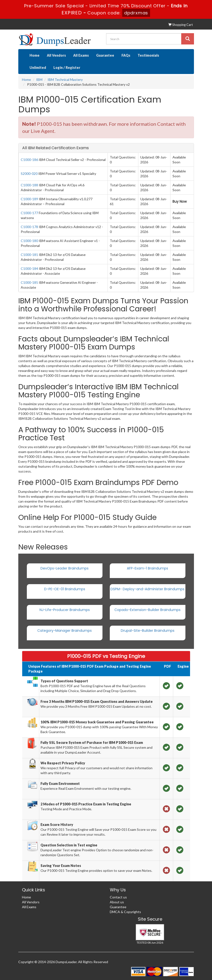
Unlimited (38, 68)
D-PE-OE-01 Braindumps (65, 589)
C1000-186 (29, 160)
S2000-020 (29, 174)
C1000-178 (29, 227)
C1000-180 (29, 241)
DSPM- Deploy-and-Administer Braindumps (147, 589)
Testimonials (148, 55)
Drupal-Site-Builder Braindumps (148, 631)
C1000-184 (29, 269)
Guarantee (105, 55)
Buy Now (180, 201)
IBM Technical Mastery (65, 79)
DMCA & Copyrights (125, 912)
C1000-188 (29, 185)
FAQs (126, 55)
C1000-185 (29, 282)
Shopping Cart (181, 25)
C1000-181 (29, 255)
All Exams (81, 55)
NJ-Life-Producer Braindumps (65, 610)
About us (117, 902)
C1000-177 (29, 213)
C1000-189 (29, 199)
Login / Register (67, 68)
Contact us (118, 897)
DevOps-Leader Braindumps (65, 568)
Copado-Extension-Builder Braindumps (147, 610)
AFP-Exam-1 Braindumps (147, 568)
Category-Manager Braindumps (65, 631)
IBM (39, 79)
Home (35, 55)
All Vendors (56, 55)
